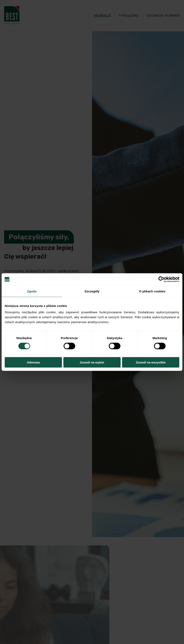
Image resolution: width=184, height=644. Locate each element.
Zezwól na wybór (92, 362)
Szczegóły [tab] (92, 291)
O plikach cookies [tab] (152, 291)
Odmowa (33, 362)
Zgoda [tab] (32, 291)
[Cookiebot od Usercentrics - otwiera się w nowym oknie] (161, 279)
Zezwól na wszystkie (151, 362)
